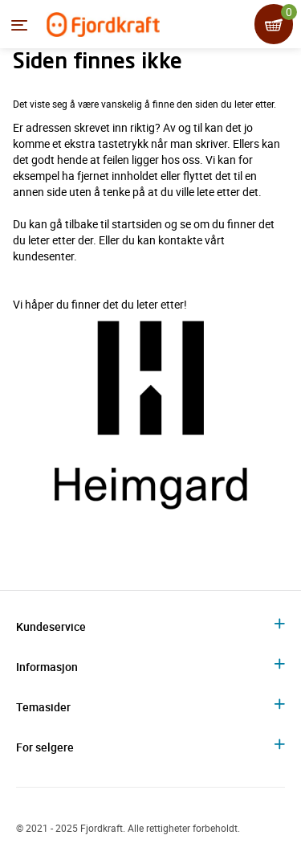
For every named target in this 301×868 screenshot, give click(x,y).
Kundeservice (51, 626)
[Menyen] (19, 25)
